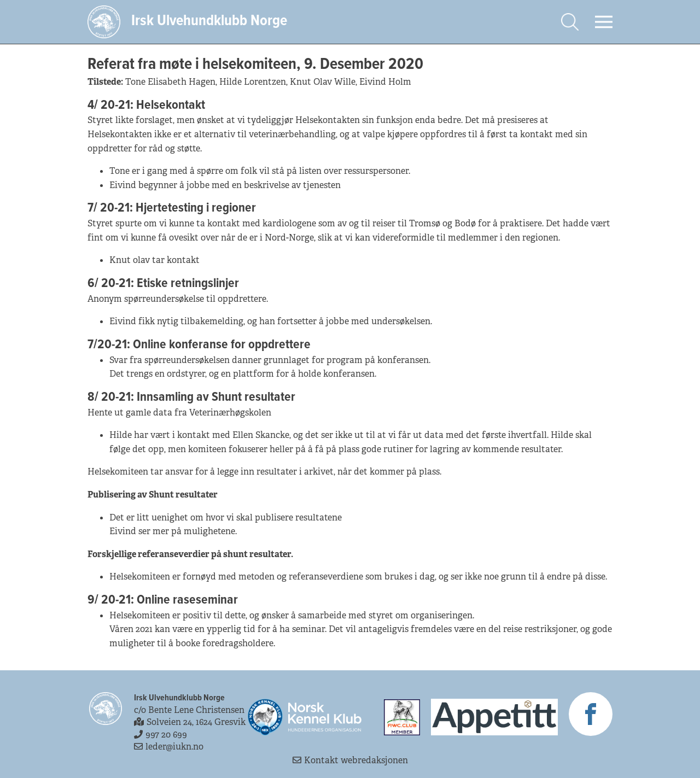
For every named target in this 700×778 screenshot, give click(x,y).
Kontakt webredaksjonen (350, 760)
